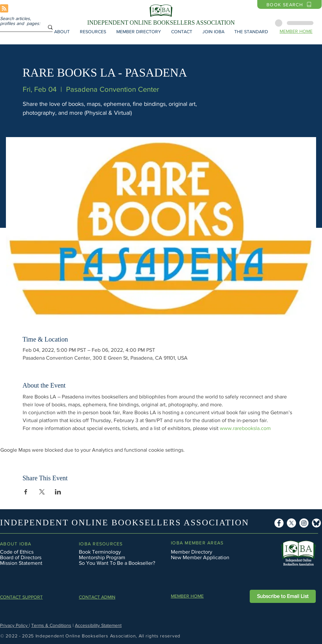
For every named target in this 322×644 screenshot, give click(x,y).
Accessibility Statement (98, 625)
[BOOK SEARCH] (289, 4)
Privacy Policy (14, 625)
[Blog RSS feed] (4, 9)
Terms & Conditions (51, 625)
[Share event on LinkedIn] (58, 492)
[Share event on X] (42, 492)
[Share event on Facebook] (26, 492)
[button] (62, 32)
